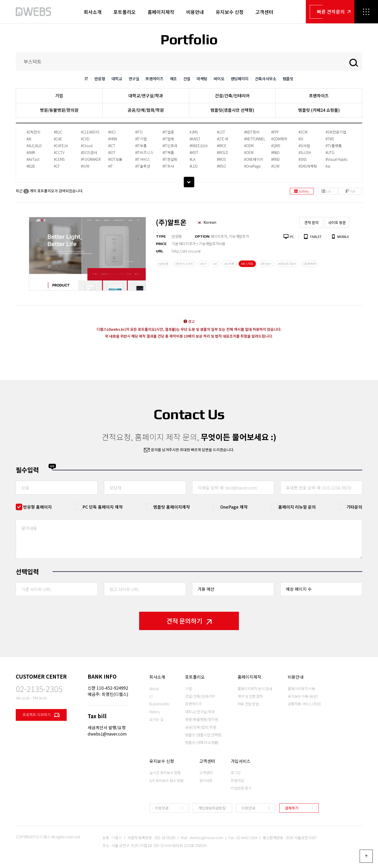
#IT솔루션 (143, 166)
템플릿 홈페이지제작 (172, 507)
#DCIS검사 (89, 152)
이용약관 (162, 808)
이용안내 (248, 808)
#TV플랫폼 (334, 146)
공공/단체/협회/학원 (146, 110)
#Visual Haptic (337, 159)
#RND (275, 159)
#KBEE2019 (198, 146)
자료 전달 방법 (248, 704)
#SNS (303, 159)
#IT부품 (141, 146)
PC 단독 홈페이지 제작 (103, 507)
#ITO (139, 132)
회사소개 (93, 12)
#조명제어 (310, 264)
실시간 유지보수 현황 (165, 773)
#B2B (31, 166)
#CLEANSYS (90, 132)
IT (86, 79)
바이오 (219, 79)
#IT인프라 (170, 146)
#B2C (58, 132)
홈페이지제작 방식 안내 (255, 689)
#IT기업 (141, 139)
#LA (192, 159)
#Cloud (87, 146)
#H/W (85, 166)
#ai (328, 166)
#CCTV (59, 152)
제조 (173, 79)
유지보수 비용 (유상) (303, 696)
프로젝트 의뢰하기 (41, 715)
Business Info (159, 704)
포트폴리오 (125, 12)
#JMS (194, 132)
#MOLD (222, 152)
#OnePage (252, 166)
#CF (57, 166)
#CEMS (59, 159)
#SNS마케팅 (308, 166)
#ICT (112, 146)
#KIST (194, 152)
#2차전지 (33, 132)
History (155, 712)
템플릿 (288, 79)
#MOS (221, 159)
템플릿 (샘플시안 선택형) (203, 735)
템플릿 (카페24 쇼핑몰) (319, 110)
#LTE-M (222, 139)
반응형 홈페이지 (37, 507)
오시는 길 (156, 719)
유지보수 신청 (230, 12)
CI (151, 696)
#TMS (330, 139)
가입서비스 (241, 761)
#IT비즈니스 (144, 152)
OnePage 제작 (234, 507)
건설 (187, 79)
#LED (194, 166)
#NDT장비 (252, 132)
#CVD (85, 139)
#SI (301, 139)
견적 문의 (311, 222)
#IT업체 (168, 139)
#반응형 (163, 264)
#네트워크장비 (287, 264)
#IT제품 (168, 152)
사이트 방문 (337, 222)
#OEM (249, 152)
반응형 (100, 79)
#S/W (275, 166)
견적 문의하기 (189, 621)
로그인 (236, 773)
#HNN (113, 139)
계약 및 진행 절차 (250, 696)
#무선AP (266, 264)
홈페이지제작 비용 (301, 689)
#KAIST (195, 139)
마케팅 (202, 79)
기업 (59, 95)
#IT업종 (168, 132)
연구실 (134, 79)
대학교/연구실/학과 (146, 95)
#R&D (275, 152)
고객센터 (264, 12)
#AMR (31, 152)
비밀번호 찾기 (241, 788)
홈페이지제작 (161, 12)
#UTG (330, 152)
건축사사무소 (266, 79)
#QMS (276, 146)
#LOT (221, 132)
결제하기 (292, 808)
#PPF (275, 132)
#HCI (112, 132)
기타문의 (354, 507)
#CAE (58, 139)
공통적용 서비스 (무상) (304, 704)
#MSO (221, 166)
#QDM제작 (279, 139)
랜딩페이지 (240, 79)
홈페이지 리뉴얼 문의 (297, 507)
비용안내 (195, 12)
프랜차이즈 (154, 79)
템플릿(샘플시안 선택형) (232, 110)
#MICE (222, 146)
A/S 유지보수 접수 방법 (166, 780)
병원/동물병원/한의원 (59, 110)
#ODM (249, 146)
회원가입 (237, 780)
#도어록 (229, 264)
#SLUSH (305, 152)
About (154, 689)
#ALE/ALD (34, 146)
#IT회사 (168, 166)
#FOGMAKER (91, 159)
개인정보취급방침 (212, 808)
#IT (111, 166)
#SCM (303, 132)
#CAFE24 (61, 146)
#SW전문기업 (336, 132)
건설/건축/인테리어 (232, 95)
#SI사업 (304, 146)
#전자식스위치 (184, 264)
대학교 (117, 79)
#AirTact (33, 159)
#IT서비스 (143, 159)
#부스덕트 (247, 264)
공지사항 (206, 780)
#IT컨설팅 (170, 159)
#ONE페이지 (254, 159)
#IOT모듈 (115, 159)
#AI (29, 139)
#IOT (112, 152)
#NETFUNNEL (255, 139)
